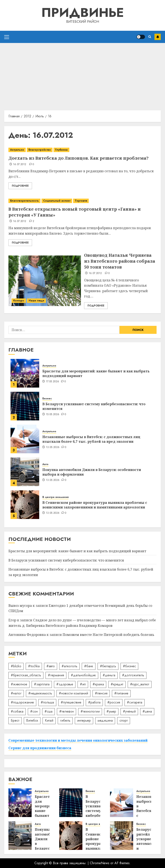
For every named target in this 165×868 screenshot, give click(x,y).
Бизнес (47, 399)
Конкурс (19, 301)
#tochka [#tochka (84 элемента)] (34, 666)
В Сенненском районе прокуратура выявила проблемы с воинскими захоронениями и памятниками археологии (95, 505)
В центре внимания (55, 497)
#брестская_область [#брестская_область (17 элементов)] (26, 675)
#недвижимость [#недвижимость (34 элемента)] (40, 693)
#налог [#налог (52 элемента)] (16, 693)
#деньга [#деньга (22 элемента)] (109, 675)
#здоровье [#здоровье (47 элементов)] (65, 684)
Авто (45, 464)
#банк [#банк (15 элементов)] (89, 666)
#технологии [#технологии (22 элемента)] (90, 711)
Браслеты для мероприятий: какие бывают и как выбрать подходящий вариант (96, 373)
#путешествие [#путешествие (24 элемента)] (71, 702)
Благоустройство (40, 150)
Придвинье (83, 13)
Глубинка (61, 150)
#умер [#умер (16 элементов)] (111, 711)
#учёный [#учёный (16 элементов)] (129, 711)
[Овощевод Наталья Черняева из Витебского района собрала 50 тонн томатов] (45, 281)
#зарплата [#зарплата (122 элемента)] (42, 684)
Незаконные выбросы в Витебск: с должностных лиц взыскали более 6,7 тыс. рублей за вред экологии (91, 439)
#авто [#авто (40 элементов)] (51, 666)
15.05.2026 (53, 415)
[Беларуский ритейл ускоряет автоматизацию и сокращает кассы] (122, 836)
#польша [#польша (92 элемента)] (47, 702)
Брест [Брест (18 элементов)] (15, 720)
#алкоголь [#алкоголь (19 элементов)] (69, 666)
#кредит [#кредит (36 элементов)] (117, 684)
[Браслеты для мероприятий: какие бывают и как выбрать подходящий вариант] (25, 373)
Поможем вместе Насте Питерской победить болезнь (108, 635)
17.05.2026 (53, 382)
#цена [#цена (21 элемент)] (147, 711)
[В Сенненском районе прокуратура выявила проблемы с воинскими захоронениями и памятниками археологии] (25, 505)
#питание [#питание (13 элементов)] (121, 693)
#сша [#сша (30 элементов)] (48, 711)
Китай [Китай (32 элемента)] (49, 720)
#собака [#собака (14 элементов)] (17, 711)
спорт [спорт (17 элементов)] (124, 720)
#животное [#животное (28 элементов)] (19, 684)
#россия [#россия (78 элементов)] (114, 702)
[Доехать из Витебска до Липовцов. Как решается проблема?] (82, 150)
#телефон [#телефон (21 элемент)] (66, 711)
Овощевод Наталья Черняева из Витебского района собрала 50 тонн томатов (120, 261)
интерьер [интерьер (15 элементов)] (84, 720)
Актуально (17, 150)
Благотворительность (24, 201)
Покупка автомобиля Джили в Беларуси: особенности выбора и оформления (92, 472)
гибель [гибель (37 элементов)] (65, 720)
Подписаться (158, 37)
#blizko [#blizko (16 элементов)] (16, 666)
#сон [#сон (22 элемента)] (34, 711)
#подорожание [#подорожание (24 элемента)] (22, 702)
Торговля (81, 201)
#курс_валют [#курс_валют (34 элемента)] (140, 684)
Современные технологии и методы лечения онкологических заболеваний (78, 740)
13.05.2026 (53, 447)
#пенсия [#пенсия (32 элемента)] (101, 693)
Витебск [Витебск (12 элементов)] (32, 720)
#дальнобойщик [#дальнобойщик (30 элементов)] (83, 675)
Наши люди (36, 301)
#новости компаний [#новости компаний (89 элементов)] (73, 693)
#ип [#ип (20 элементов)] (83, 684)
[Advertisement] (82, 75)
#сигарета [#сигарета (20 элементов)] (135, 702)
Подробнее (20, 186)
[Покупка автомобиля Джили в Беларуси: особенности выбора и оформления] (25, 472)
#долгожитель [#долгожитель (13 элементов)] (133, 675)
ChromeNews (100, 863)
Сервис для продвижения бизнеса (40, 748)
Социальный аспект (57, 201)
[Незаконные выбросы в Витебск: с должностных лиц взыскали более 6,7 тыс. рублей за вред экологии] (25, 439)
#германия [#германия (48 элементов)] (56, 675)
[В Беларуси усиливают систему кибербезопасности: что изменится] (25, 406)
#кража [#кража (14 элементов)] (98, 684)
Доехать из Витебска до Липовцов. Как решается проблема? (78, 158)
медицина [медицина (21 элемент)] (105, 720)
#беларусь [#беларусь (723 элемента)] (108, 666)
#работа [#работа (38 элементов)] (94, 702)
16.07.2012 (20, 165)
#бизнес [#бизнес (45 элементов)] (129, 666)
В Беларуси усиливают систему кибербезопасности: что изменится (94, 406)
